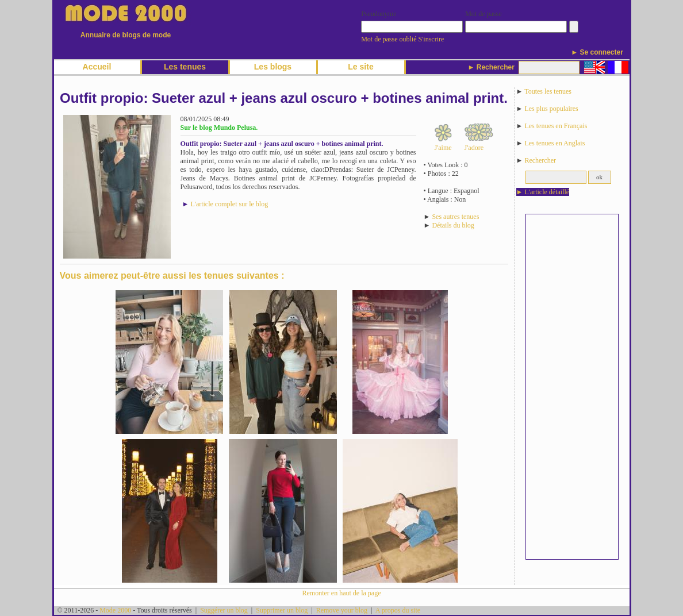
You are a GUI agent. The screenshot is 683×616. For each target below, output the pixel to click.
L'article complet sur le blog (229, 204)
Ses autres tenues (455, 217)
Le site (360, 67)
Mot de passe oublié (389, 39)
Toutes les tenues (548, 91)
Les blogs (273, 67)
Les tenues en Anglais (555, 143)
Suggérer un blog (224, 610)
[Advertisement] (572, 387)
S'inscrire (431, 39)
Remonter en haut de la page (342, 593)
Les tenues (185, 67)
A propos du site (398, 610)
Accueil (97, 67)
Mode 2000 (115, 610)
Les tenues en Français (556, 126)
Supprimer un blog (282, 610)
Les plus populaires (551, 109)
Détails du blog (453, 225)
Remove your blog (342, 610)
